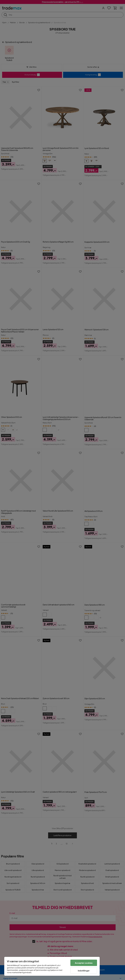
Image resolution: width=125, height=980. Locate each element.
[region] (52, 966)
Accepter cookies (84, 963)
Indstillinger (84, 971)
